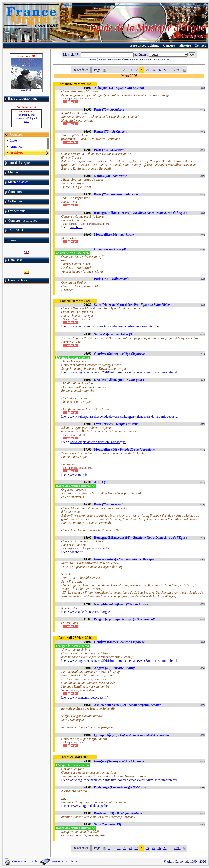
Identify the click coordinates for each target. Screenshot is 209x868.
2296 (177, 70)
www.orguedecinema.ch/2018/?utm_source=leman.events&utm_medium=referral (124, 372)
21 (130, 70)
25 (153, 70)
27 (165, 70)
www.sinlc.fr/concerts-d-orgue (90, 612)
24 (148, 70)
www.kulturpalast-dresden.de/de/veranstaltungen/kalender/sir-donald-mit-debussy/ (124, 417)
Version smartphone (59, 861)
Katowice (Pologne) (26, 120)
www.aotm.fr (78, 475)
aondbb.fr (76, 227)
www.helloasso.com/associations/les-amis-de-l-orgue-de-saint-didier (115, 326)
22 (136, 70)
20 (125, 70)
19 (119, 70)
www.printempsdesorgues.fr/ (89, 697)
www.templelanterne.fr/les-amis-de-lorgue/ (98, 442)
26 (159, 70)
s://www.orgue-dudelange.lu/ (89, 806)
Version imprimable (21, 861)
